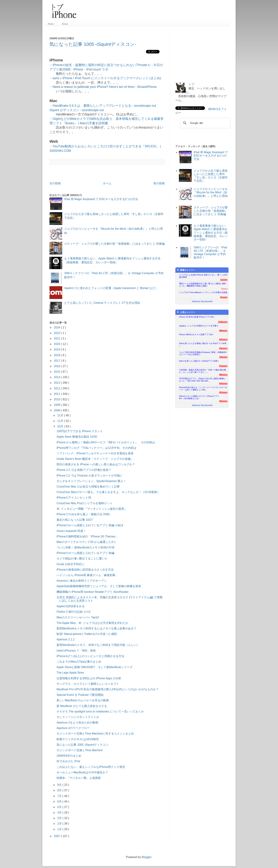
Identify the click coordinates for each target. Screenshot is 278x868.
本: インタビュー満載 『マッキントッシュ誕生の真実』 (92, 509)
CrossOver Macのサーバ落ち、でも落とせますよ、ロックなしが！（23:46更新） (108, 492)
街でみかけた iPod (68, 761)
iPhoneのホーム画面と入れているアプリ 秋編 (85, 553)
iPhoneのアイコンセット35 (74, 498)
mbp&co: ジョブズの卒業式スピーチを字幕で (199, 326)
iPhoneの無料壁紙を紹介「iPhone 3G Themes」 (87, 536)
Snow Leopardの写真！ (71, 531)
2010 (57, 399)
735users (223, 357)
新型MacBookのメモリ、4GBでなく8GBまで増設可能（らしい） (98, 645)
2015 (57, 372)
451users (223, 392)
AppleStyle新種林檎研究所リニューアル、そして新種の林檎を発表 (99, 586)
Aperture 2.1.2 (66, 639)
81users (224, 297)
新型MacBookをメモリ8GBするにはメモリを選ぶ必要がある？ (97, 628)
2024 (57, 327)
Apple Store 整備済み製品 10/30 (77, 437)
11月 (61, 421)
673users (223, 366)
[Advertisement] (155, 12)
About (65, 24)
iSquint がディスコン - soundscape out (77, 110)
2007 (57, 836)
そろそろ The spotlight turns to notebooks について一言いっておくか (100, 711)
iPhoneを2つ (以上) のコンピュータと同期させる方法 (90, 656)
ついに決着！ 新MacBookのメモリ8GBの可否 (86, 547)
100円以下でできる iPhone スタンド (80, 431)
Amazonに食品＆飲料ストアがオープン (82, 581)
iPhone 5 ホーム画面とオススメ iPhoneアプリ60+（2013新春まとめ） (199, 397)
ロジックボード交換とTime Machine (80, 750)
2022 (57, 333)
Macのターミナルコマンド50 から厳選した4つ (86, 542)
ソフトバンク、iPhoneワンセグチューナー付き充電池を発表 (95, 453)
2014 (57, 377)
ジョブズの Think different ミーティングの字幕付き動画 (203, 292)
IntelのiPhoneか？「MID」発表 (76, 651)
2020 (57, 344)
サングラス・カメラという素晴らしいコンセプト (88, 684)
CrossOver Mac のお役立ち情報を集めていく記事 (88, 487)
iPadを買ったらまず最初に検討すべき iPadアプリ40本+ (203, 345)
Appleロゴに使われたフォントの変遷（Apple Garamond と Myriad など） (111, 288)
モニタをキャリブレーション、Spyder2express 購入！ (91, 481)
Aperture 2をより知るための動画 (77, 723)
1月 (60, 829)
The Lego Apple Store (70, 673)
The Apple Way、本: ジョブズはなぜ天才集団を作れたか (92, 623)
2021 (57, 338)
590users (223, 375)
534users (223, 383)
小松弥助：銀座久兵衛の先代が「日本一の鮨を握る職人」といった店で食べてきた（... (202, 371)
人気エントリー (186, 312)
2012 (57, 388)
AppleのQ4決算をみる (71, 606)
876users (223, 348)
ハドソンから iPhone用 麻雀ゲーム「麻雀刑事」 (87, 575)
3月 (60, 818)
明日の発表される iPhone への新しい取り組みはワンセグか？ (96, 464)
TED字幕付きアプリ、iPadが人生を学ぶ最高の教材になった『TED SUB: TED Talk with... (202, 380)
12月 (61, 415)
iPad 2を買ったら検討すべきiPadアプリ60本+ (199, 361)
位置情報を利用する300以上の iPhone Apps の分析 (89, 678)
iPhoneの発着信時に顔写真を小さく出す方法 (85, 570)
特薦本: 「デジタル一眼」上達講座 (79, 778)
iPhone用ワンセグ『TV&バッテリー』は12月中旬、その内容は (97, 448)
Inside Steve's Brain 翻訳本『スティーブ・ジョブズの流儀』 (95, 459)
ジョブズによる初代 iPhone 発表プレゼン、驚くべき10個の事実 (203, 276)
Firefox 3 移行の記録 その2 (74, 612)
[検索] (205, 123)
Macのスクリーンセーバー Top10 (78, 617)
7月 (60, 796)
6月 (60, 802)
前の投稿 (159, 183)
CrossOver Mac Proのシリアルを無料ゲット (85, 503)
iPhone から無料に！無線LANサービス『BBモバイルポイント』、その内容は (106, 442)
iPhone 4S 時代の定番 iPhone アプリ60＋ (197, 317)
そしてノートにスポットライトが (78, 717)
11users (224, 280)
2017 (57, 361)
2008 (57, 410)
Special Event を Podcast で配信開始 (80, 695)
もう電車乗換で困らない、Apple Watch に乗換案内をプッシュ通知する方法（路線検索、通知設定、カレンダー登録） (211, 233)
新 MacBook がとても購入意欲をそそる (82, 706)
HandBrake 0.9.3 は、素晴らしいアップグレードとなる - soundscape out (104, 106)
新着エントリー (186, 270)
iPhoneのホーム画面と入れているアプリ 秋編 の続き (90, 525)
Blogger (146, 857)
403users (223, 401)
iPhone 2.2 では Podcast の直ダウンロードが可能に (90, 476)
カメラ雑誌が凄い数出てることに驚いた (82, 558)
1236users (223, 322)
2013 (57, 383)
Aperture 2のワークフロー (73, 728)
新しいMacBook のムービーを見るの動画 (83, 700)
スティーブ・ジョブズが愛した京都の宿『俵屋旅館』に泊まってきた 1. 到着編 (114, 244)
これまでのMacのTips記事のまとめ (79, 662)
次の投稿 (55, 183)
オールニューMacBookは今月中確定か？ (82, 772)
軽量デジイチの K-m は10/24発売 (78, 739)
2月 (60, 824)
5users (224, 289)
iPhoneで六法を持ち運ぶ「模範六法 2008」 (84, 514)
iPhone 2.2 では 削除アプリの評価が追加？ (84, 470)
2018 (57, 355)
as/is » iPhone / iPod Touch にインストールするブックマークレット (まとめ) (107, 78)
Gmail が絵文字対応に (71, 564)
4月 (60, 813)
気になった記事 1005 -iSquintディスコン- (93, 44)
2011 (57, 394)
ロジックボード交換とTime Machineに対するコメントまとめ (95, 734)
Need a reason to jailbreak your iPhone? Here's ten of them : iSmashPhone (105, 87)
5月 (60, 807)
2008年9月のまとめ (69, 756)
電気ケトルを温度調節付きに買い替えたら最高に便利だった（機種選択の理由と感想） (202, 285)
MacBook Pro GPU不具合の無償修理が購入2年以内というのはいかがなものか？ (108, 689)
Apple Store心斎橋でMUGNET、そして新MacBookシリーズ (94, 667)
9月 (60, 785)
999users (223, 331)
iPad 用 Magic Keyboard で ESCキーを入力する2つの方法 (101, 199)
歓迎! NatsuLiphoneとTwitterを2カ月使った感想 (87, 634)
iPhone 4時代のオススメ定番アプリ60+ (196, 334)
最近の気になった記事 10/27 (75, 520)
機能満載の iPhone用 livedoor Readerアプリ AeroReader (93, 592)
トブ (191, 84)
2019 (57, 349)
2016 (57, 366)
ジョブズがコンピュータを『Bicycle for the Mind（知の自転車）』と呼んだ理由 (211, 192)
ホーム (107, 183)
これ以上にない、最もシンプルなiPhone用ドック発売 (91, 767)
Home (51, 24)
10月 (61, 426)
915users (223, 339)
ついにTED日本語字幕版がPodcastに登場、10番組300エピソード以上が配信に (203, 353)
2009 (57, 405)
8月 (60, 790)
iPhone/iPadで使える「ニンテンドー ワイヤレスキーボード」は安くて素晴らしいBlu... (203, 389)
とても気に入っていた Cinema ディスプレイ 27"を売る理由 (102, 303)
